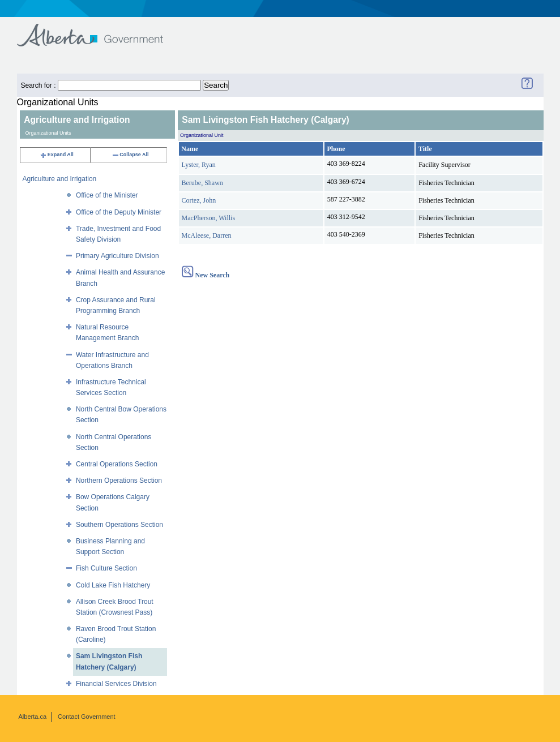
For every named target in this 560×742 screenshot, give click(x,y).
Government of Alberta (99, 30)
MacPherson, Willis (209, 218)
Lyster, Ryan (199, 165)
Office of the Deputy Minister (119, 212)
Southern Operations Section (119, 525)
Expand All (57, 155)
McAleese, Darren (207, 235)
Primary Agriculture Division (117, 256)
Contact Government (87, 717)
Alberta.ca (33, 717)
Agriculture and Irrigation (60, 179)
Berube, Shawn (202, 183)
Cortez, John (199, 200)
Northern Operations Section (119, 481)
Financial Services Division (116, 684)
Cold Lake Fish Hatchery (113, 585)
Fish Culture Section (106, 568)
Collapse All (130, 155)
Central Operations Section (117, 464)
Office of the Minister (107, 195)
